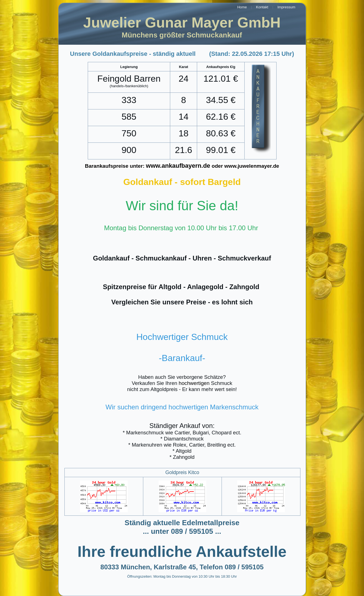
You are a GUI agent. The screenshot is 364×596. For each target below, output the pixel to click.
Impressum (286, 7)
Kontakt (262, 7)
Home (242, 7)
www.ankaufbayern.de (178, 166)
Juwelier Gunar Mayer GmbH (182, 22)
